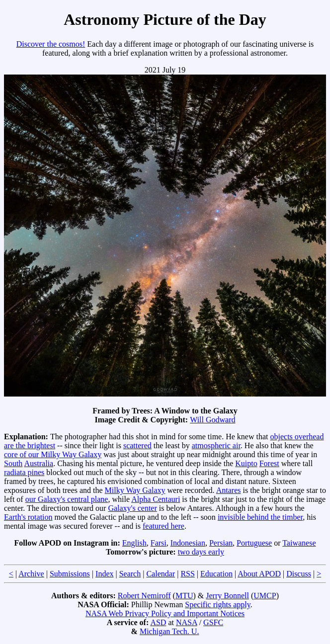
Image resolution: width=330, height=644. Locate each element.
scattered (137, 445)
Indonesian (188, 543)
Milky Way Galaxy (135, 490)
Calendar (161, 574)
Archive (31, 574)
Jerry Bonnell (227, 596)
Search (130, 574)
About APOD (259, 574)
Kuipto (246, 463)
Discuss (299, 574)
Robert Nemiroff (144, 596)
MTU (184, 596)
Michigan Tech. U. (169, 631)
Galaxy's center (132, 508)
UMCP (265, 596)
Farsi (159, 543)
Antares (229, 490)
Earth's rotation (28, 517)
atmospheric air (216, 445)
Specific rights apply (217, 604)
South (13, 463)
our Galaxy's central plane (67, 499)
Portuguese (254, 543)
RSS (187, 574)
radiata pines (24, 472)
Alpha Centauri (156, 499)
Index (104, 574)
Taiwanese (299, 543)
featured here (164, 526)
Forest (269, 463)
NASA (187, 622)
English (134, 543)
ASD (158, 622)
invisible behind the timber (260, 517)
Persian (221, 543)
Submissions (70, 574)
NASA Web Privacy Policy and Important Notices (165, 613)
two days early (201, 552)
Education (216, 574)
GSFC (213, 622)
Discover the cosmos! (51, 44)
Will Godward (212, 420)
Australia (39, 463)
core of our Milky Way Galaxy (53, 454)
